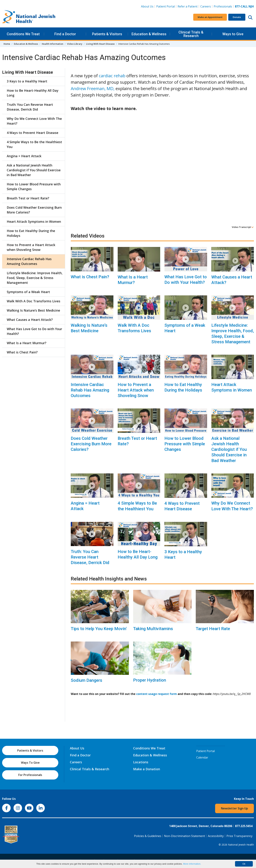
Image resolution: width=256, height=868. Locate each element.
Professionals (223, 6)
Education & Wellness (149, 34)
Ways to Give (233, 34)
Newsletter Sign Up (234, 808)
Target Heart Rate (213, 629)
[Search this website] (250, 17)
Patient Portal (166, 6)
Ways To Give (30, 763)
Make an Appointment (210, 17)
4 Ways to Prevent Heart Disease (182, 506)
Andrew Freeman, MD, (93, 88)
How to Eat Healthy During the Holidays (183, 387)
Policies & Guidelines (148, 836)
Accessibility (216, 836)
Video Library (75, 44)
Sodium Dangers (86, 680)
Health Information (53, 44)
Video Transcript (243, 227)
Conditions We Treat (23, 34)
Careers (206, 6)
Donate (237, 17)
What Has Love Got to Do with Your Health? (186, 280)
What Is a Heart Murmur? (133, 280)
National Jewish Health (241, 845)
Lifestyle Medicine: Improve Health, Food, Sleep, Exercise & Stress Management (233, 334)
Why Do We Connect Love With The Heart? (232, 506)
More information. (192, 864)
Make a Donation (147, 769)
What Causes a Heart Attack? (232, 280)
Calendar (202, 757)
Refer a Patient (188, 6)
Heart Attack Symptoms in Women (232, 387)
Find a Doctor (65, 34)
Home (7, 44)
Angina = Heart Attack (85, 506)
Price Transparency (239, 836)
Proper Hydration (150, 680)
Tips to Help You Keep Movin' (99, 629)
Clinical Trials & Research (191, 34)
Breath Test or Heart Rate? (137, 441)
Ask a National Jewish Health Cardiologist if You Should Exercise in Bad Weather (229, 449)
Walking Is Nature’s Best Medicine (89, 328)
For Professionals (30, 775)
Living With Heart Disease (100, 44)
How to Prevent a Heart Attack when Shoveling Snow (136, 390)
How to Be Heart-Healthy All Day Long (138, 554)
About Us (147, 6)
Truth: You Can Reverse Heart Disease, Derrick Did (90, 557)
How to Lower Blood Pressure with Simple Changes (185, 444)
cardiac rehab (112, 76)
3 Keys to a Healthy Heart (183, 555)
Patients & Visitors (107, 34)
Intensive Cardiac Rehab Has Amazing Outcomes (90, 390)
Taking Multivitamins (153, 629)
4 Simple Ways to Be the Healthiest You (137, 506)
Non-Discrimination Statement (185, 836)
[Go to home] (29, 17)
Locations (141, 762)
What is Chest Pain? (90, 277)
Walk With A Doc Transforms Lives (134, 328)
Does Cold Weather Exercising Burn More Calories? (91, 444)
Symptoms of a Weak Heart (185, 328)
